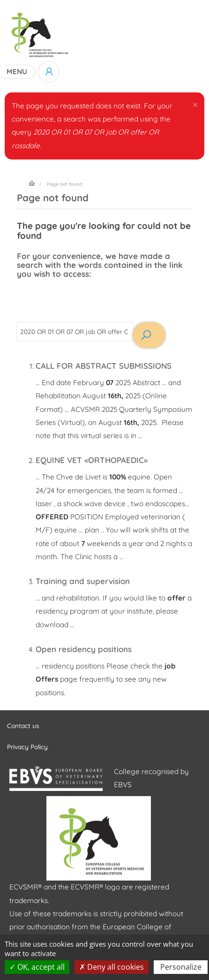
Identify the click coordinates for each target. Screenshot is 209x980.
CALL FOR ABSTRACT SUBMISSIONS (104, 366)
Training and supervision (83, 581)
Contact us (23, 726)
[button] (195, 104)
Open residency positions (84, 649)
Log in (49, 72)
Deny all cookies (112, 967)
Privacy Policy (27, 747)
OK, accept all (37, 967)
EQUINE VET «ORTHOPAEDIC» (92, 460)
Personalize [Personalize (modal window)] (181, 967)
